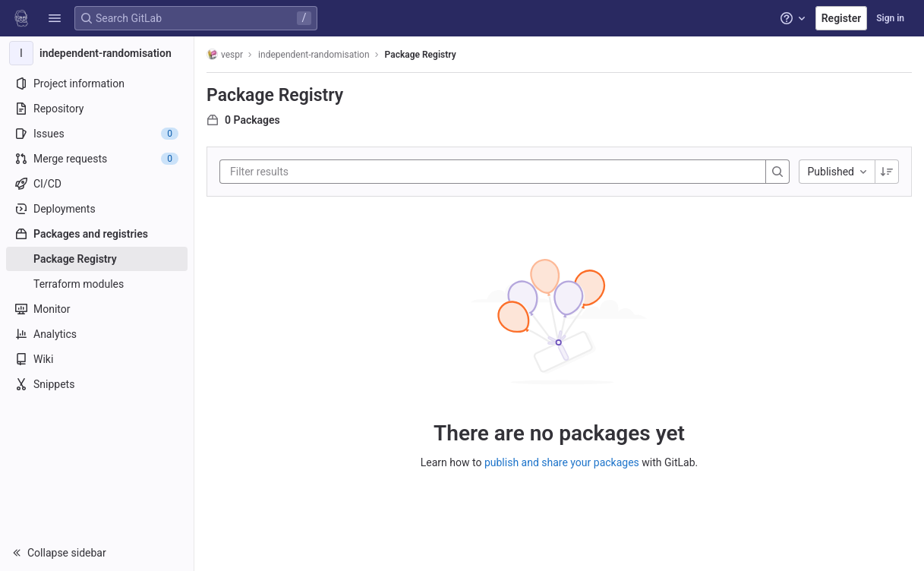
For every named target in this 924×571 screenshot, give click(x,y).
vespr (225, 54)
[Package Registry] (97, 259)
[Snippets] (97, 384)
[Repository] (97, 109)
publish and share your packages (562, 462)
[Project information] (97, 84)
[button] (55, 18)
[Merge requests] (97, 159)
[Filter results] (321, 172)
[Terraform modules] (97, 284)
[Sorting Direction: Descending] (887, 172)
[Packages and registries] (97, 234)
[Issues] (97, 134)
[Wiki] (97, 359)
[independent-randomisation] (97, 53)
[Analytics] (97, 334)
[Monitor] (97, 309)
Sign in (890, 18)
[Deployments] (97, 209)
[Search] (777, 172)
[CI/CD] (97, 184)
